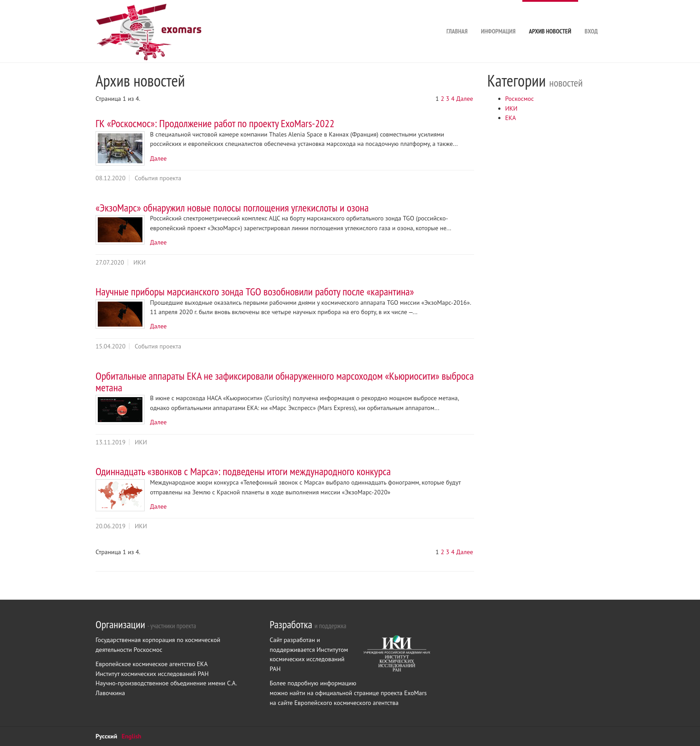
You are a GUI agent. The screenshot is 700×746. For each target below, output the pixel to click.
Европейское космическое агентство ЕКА (152, 664)
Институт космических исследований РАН (152, 674)
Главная (457, 18)
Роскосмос (520, 99)
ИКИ (512, 108)
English (132, 736)
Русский (106, 736)
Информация (498, 18)
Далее (465, 99)
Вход (591, 18)
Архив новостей (550, 18)
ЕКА (511, 118)
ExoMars (415, 693)
